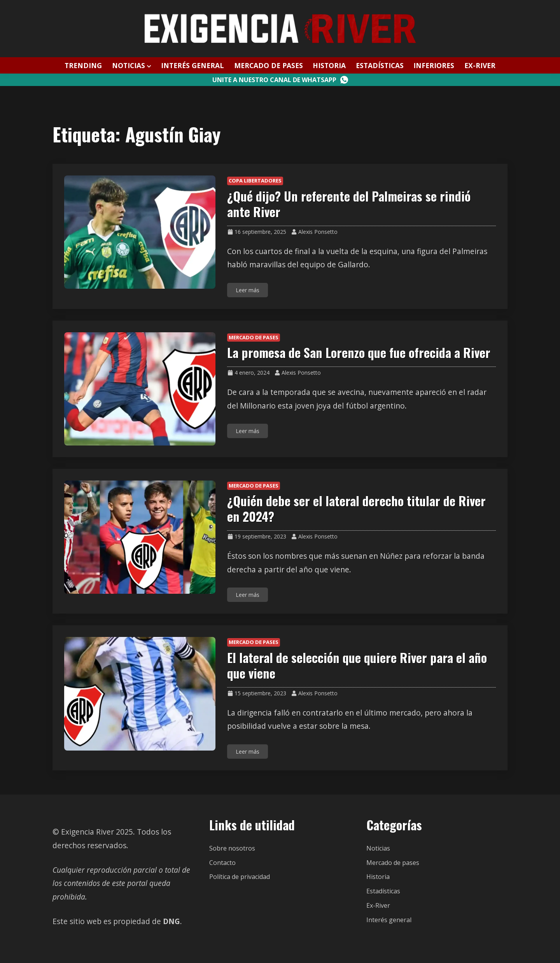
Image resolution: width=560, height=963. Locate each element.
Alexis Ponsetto (318, 232)
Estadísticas (380, 65)
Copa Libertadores (255, 181)
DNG (171, 921)
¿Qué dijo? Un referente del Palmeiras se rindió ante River (349, 204)
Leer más (248, 290)
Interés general (192, 65)
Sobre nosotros (232, 848)
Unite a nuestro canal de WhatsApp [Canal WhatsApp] (280, 80)
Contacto (222, 863)
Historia (329, 65)
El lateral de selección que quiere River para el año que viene (357, 665)
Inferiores (434, 65)
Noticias (129, 65)
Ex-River (480, 65)
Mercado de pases (269, 65)
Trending (83, 65)
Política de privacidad (240, 877)
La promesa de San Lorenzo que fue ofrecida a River (359, 352)
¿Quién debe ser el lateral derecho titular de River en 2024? (356, 508)
